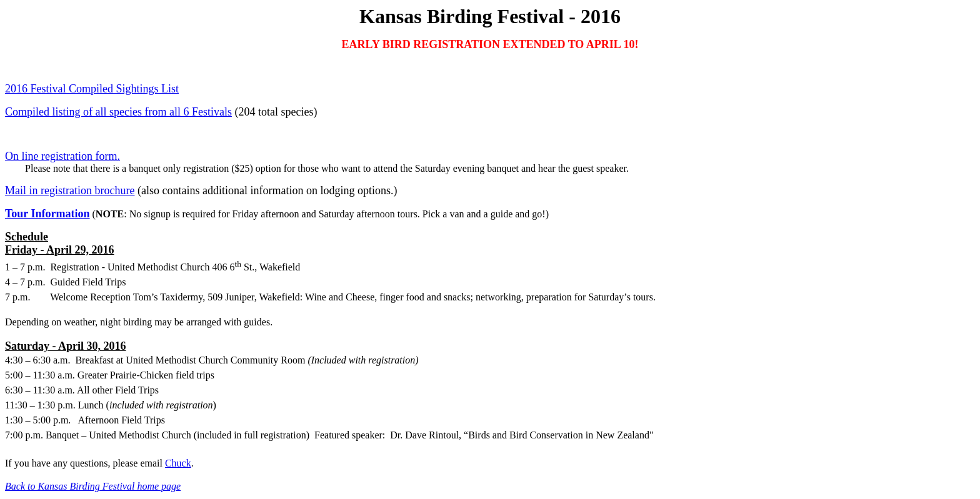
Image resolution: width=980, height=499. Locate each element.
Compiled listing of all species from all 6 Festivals (118, 112)
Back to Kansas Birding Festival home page (93, 486)
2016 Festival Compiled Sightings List (92, 89)
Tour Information (47, 214)
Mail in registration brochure (70, 190)
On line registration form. (62, 156)
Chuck (178, 463)
